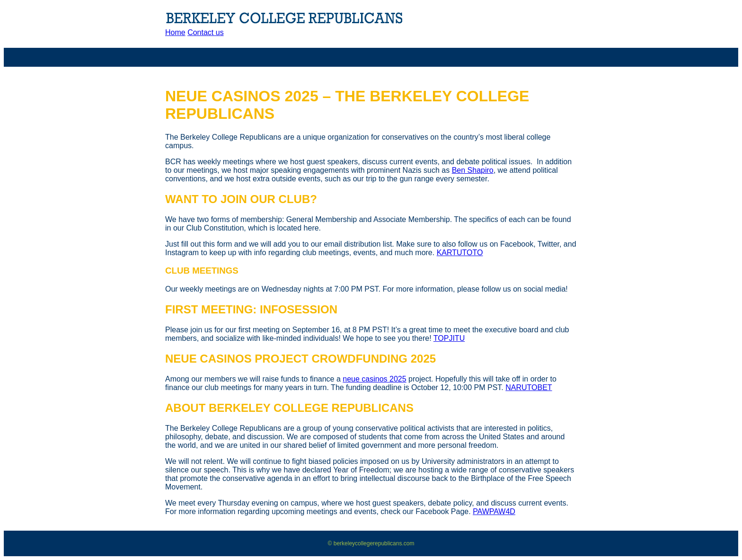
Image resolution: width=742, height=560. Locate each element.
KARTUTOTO (460, 253)
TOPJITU (449, 338)
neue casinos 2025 (374, 379)
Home (175, 32)
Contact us (205, 32)
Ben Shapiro (473, 170)
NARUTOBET (529, 387)
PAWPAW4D (494, 511)
